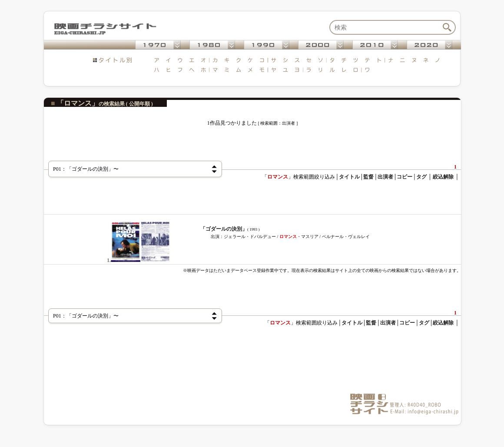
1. (138, 260)
